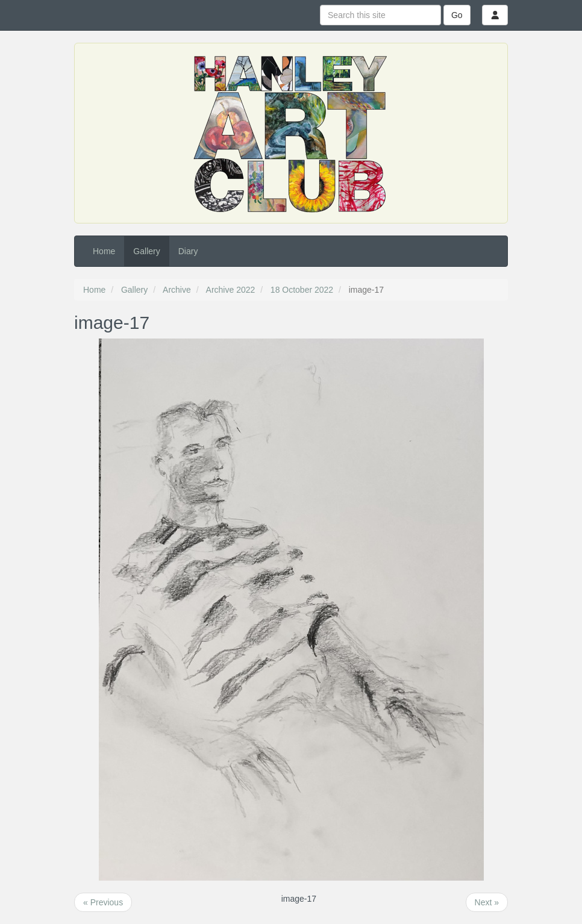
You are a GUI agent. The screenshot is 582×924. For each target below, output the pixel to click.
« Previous (103, 902)
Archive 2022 (231, 290)
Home (104, 251)
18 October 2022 (302, 290)
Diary (188, 251)
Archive (177, 290)
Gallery (146, 251)
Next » (487, 902)
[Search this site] (380, 15)
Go (457, 15)
